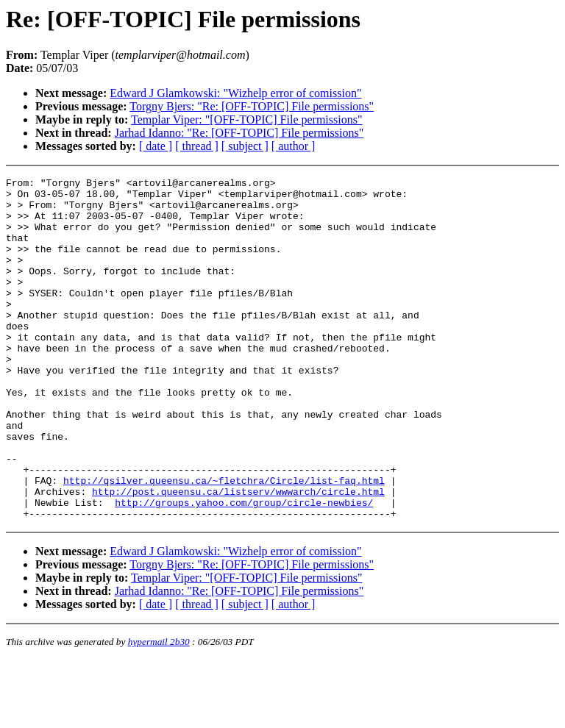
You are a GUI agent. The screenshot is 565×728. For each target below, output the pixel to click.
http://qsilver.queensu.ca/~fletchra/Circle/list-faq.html (224, 542)
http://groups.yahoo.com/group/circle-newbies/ (244, 568)
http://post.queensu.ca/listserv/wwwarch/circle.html (238, 555)
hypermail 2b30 (159, 710)
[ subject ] (245, 146)
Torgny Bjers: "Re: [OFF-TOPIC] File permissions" (252, 106)
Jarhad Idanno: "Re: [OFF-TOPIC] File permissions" (239, 133)
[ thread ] (197, 146)
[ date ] (156, 146)
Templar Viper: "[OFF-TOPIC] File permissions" (246, 119)
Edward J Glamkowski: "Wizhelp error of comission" (235, 93)
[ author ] (294, 146)
